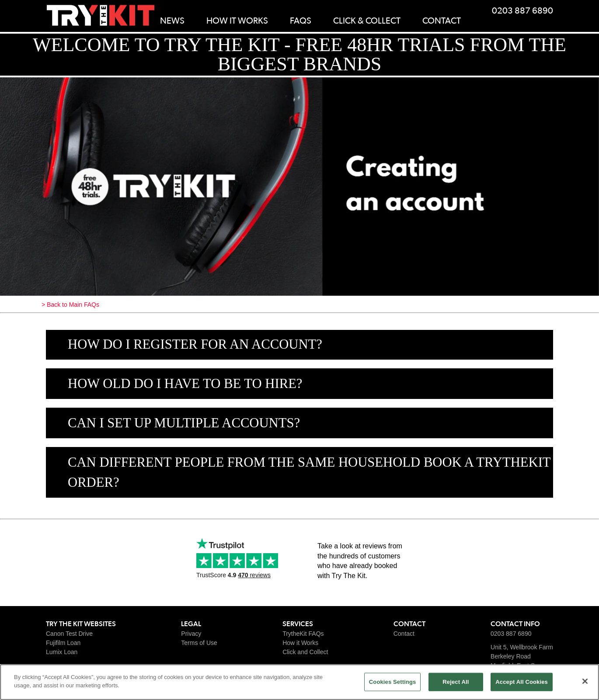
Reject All (456, 682)
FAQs (301, 21)
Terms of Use (199, 643)
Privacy (191, 634)
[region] (299, 682)
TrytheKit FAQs (303, 634)
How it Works (300, 643)
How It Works (237, 21)
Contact (442, 21)
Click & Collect (367, 21)
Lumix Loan (62, 652)
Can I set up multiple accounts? (184, 423)
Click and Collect (305, 652)
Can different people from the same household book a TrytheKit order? (309, 472)
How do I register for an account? (195, 344)
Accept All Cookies (522, 682)
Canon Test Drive (69, 634)
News (172, 21)
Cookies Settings (393, 682)
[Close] (585, 681)
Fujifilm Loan (63, 643)
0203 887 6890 (522, 11)
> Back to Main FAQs (70, 305)
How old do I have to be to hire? (185, 384)
